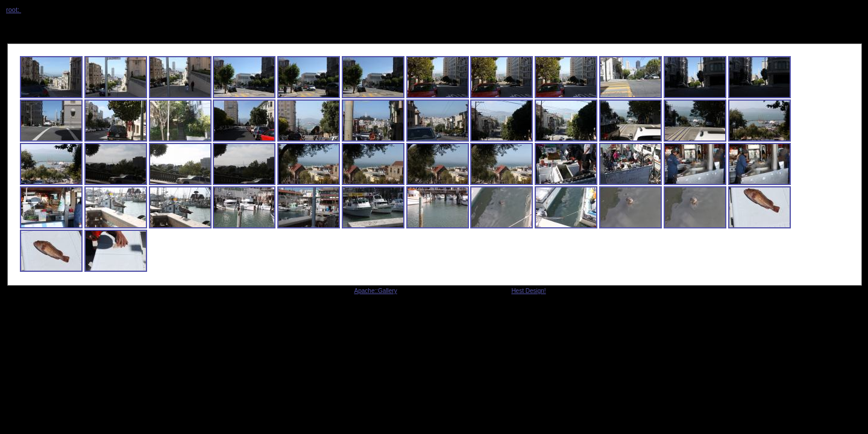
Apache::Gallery (376, 291)
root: (14, 10)
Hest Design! (528, 291)
